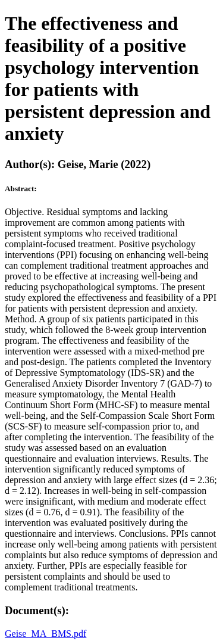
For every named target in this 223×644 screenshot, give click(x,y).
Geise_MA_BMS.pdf (45, 634)
